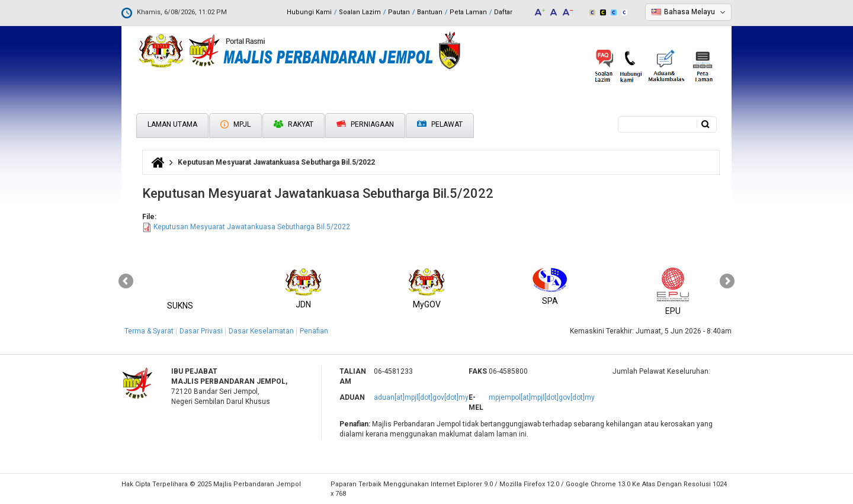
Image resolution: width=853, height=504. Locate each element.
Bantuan (430, 12)
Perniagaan (365, 124)
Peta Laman (468, 12)
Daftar (503, 12)
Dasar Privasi (201, 331)
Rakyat (294, 124)
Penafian (314, 331)
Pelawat (440, 125)
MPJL (235, 124)
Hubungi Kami (309, 12)
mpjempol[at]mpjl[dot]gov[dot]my (542, 397)
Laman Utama (172, 124)
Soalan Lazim (360, 12)
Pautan (399, 12)
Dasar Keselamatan (261, 331)
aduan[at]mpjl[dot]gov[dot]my (421, 397)
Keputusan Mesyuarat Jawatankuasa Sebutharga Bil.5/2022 (252, 227)
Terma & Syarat (149, 331)
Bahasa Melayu (690, 12)
